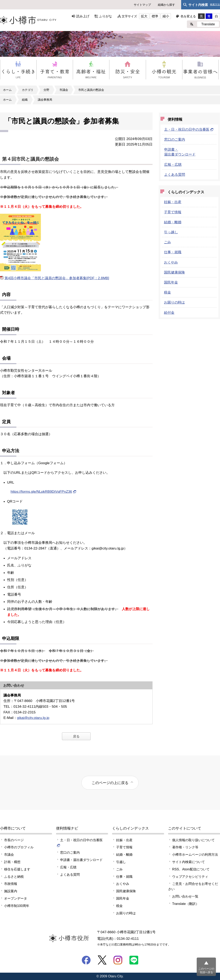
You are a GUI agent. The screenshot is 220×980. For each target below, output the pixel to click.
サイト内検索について (189, 862)
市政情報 (11, 884)
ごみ (167, 242)
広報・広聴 (173, 165)
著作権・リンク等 (185, 847)
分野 (46, 90)
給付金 (169, 313)
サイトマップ (142, 5)
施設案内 (11, 891)
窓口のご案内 (175, 139)
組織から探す (166, 5)
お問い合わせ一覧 (185, 896)
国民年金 (171, 282)
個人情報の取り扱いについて (193, 840)
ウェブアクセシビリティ (190, 877)
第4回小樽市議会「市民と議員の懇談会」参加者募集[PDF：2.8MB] (57, 278)
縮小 (166, 16)
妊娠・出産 (173, 202)
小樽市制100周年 (17, 906)
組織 (25, 100)
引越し (121, 862)
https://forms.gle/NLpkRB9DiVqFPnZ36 (43, 492)
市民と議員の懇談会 (91, 90)
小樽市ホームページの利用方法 (195, 854)
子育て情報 (173, 212)
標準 (155, 16)
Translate (208, 24)
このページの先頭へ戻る (206, 971)
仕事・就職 (173, 252)
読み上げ (83, 16)
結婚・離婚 (173, 222)
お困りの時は (174, 302)
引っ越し (171, 232)
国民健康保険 (174, 272)
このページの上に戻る (110, 783)
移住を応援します (17, 869)
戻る (76, 736)
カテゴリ (28, 90)
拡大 (144, 16)
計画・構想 (12, 862)
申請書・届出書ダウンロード (81, 860)
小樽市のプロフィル (19, 847)
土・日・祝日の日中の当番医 (189, 129)
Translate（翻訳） (186, 904)
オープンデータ (16, 898)
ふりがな (106, 16)
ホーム (7, 90)
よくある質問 (175, 175)
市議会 (64, 90)
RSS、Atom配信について (191, 869)
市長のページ (14, 840)
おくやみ (171, 262)
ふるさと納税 (14, 877)
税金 (167, 292)
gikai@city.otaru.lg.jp (33, 718)
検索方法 (215, 5)
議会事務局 (45, 100)
